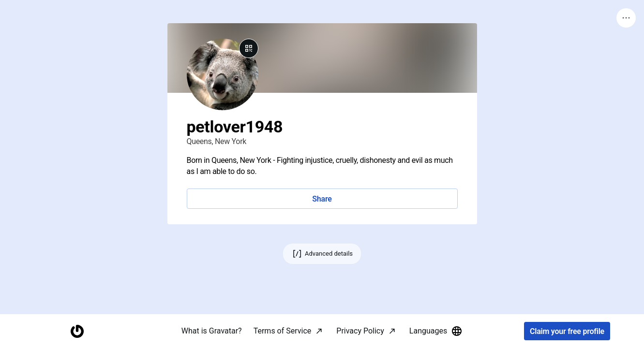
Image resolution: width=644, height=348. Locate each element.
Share (322, 199)
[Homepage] (77, 331)
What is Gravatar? (212, 331)
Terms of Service (283, 331)
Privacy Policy (360, 331)
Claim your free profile (567, 331)
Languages (436, 331)
